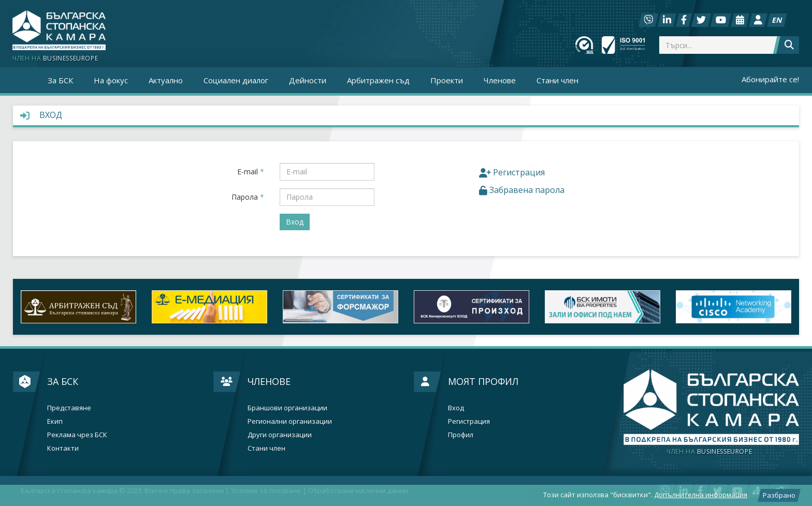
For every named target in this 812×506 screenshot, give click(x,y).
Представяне (69, 408)
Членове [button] (500, 80)
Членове (269, 381)
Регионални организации (290, 421)
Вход (456, 408)
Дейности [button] (308, 80)
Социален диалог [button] (236, 80)
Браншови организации (287, 408)
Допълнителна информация (701, 495)
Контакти (63, 448)
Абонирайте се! (770, 79)
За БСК (63, 381)
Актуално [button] (166, 80)
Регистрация (469, 421)
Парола (248, 197)
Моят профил (483, 381)
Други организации (280, 435)
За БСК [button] (60, 80)
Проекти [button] (447, 80)
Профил (461, 435)
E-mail (251, 172)
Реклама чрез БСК (77, 435)
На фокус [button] (111, 80)
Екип (55, 421)
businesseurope (709, 452)
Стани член (557, 80)
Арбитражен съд (378, 80)
